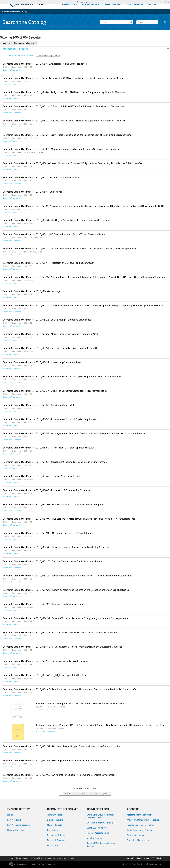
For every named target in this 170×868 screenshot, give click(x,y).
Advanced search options (15, 49)
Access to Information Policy (139, 815)
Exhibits (11, 815)
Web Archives (53, 845)
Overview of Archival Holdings (100, 823)
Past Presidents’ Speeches (19, 825)
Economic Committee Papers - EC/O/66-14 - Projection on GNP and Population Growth (49, 263)
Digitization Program (136, 835)
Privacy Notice (22, 858)
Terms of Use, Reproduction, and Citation (102, 844)
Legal (12, 858)
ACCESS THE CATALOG (113, 4)
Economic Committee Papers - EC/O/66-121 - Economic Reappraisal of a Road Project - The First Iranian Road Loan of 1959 (68, 576)
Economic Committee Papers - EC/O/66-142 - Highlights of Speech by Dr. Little (45, 675)
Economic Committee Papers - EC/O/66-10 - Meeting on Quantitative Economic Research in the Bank (57, 220)
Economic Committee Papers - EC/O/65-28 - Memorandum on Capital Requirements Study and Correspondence (62, 149)
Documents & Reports (57, 835)
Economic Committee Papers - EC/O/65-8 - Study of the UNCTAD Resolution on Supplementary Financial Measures (64, 92)
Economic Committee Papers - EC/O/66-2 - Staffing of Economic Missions (42, 178)
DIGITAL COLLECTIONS (90, 4)
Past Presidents (14, 820)
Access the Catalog (19, 11)
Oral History (52, 830)
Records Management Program (141, 825)
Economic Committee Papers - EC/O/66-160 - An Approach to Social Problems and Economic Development (59, 775)
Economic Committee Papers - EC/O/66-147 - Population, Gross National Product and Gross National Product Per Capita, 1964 (70, 690)
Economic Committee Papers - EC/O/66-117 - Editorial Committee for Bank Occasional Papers (53, 562)
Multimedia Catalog (56, 825)
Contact (72, 858)
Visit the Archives (95, 838)
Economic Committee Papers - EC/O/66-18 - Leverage (32, 292)
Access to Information (53, 858)
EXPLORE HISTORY (70, 4)
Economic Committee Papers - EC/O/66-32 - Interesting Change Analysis (42, 363)
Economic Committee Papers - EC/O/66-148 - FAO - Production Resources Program (80, 704)
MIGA (49, 864)
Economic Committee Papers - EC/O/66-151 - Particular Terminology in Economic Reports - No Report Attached (62, 747)
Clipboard (165, 22)
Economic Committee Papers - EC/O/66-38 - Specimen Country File (39, 405)
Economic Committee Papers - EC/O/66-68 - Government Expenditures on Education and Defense (55, 462)
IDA (39, 864)
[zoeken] (131, 22)
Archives (6, 11)
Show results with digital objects (47, 56)
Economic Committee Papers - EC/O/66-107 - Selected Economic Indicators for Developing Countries (56, 547)
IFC (43, 864)
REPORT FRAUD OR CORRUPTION (149, 858)
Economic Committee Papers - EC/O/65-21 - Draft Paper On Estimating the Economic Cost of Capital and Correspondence (68, 135)
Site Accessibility (36, 858)
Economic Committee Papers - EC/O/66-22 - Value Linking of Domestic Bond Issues (47, 320)
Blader (147, 22)
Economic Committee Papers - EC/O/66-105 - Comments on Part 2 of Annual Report (48, 533)
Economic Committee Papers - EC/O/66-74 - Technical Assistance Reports (42, 476)
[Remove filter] (36, 43)
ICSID (55, 864)
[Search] (117, 22)
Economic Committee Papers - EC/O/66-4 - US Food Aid (32, 192)
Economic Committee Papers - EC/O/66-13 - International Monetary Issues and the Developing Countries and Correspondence (70, 249)
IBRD (34, 864)
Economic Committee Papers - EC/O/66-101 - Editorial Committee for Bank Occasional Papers (53, 505)
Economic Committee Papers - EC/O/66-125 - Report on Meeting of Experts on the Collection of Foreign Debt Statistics (66, 590)
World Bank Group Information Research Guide (101, 816)
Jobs (65, 858)
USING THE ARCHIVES (135, 4)
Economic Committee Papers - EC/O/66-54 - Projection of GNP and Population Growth (49, 448)
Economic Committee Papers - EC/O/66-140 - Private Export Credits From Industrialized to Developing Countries (63, 647)
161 (96, 794)
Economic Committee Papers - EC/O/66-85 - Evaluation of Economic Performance (46, 491)
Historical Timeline (16, 830)
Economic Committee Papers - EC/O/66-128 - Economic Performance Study (43, 604)
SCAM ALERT (129, 858)
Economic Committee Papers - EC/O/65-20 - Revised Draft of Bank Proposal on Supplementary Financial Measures (64, 121)
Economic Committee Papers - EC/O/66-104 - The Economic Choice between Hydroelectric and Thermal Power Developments (69, 519)
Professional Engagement (138, 840)
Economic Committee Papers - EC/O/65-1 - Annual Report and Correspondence (45, 64)
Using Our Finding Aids (97, 828)
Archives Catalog (55, 815)
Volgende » (105, 794)
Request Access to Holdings (99, 833)
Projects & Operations (57, 840)
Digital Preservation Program (140, 830)
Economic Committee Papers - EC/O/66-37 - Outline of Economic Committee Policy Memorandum (55, 391)
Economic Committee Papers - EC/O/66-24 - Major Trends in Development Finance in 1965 (51, 334)
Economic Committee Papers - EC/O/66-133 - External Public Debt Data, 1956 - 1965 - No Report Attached (60, 633)
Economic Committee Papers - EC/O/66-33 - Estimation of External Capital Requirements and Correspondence (62, 377)
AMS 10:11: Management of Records (143, 820)
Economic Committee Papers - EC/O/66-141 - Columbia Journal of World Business (46, 661)
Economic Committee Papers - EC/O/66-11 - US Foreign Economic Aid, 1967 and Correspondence (54, 235)
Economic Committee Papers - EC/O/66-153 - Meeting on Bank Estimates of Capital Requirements (55, 761)
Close (167, 2)
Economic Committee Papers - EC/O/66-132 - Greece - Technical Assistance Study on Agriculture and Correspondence (66, 619)
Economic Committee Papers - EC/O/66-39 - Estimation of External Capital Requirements (51, 420)
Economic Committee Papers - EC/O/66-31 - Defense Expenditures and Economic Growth (50, 348)
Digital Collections (55, 820)
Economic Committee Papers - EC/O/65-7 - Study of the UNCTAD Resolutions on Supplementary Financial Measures (65, 78)
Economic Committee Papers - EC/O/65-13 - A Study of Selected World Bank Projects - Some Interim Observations (64, 107)
